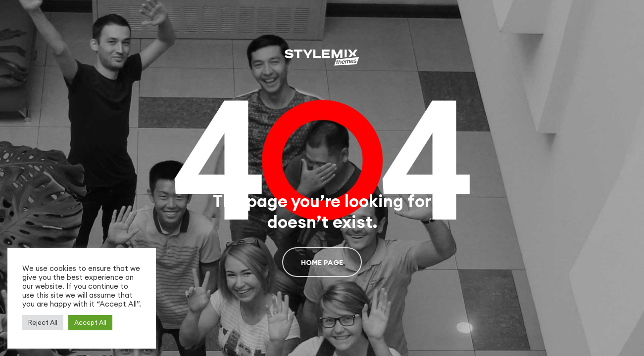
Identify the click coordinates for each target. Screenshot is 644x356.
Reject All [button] (43, 322)
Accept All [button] (90, 322)
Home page (322, 263)
